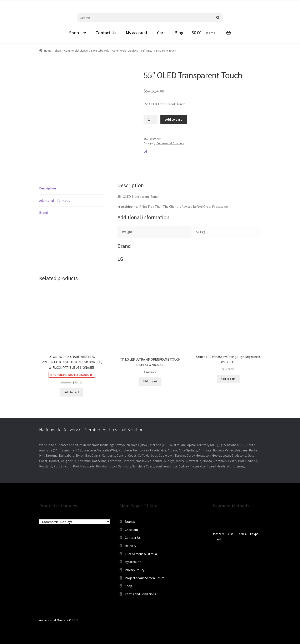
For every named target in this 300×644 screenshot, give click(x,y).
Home (48, 51)
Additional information (56, 200)
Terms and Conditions (140, 594)
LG (145, 151)
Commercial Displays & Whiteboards (87, 51)
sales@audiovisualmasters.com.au (51, 3)
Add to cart (174, 119)
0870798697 (11, 3)
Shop (74, 33)
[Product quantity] (151, 120)
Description (47, 188)
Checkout (132, 530)
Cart (161, 33)
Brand (43, 213)
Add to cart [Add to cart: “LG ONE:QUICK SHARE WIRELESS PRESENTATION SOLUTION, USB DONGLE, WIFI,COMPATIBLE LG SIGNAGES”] (72, 392)
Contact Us (106, 33)
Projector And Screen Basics (145, 578)
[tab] (72, 189)
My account (137, 33)
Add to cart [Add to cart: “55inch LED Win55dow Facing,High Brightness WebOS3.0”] (228, 379)
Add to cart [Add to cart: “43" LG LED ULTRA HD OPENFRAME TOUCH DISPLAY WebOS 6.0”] (150, 381)
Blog (179, 33)
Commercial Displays (125, 51)
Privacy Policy (135, 570)
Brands (130, 522)
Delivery (131, 546)
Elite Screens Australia (141, 554)
